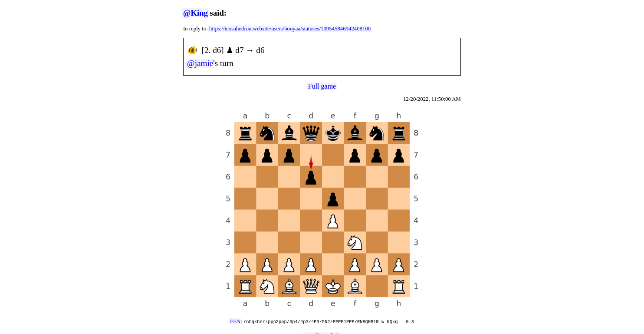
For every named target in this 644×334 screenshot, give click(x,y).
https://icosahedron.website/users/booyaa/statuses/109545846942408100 (290, 29)
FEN (235, 321)
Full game (322, 86)
